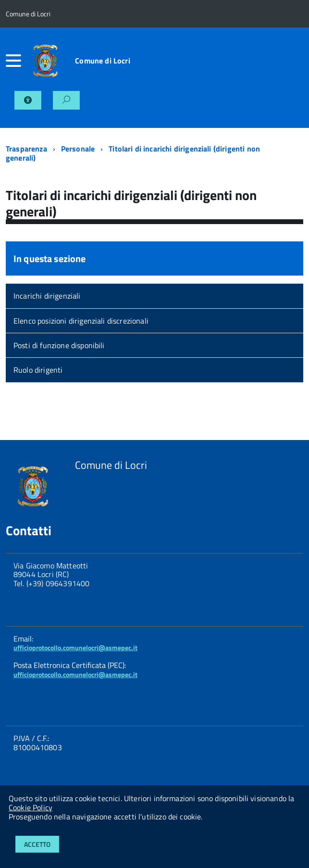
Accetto (37, 844)
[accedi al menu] (15, 61)
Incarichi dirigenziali (47, 296)
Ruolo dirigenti (38, 370)
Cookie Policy (31, 807)
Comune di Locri (102, 61)
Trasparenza (26, 149)
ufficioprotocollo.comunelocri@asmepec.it (75, 648)
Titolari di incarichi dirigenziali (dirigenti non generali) (133, 153)
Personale (78, 149)
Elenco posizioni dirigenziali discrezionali (81, 321)
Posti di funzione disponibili (59, 345)
